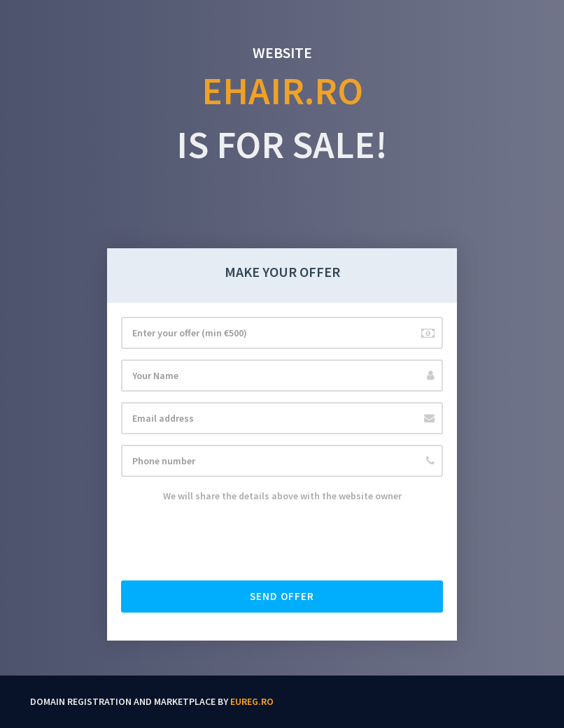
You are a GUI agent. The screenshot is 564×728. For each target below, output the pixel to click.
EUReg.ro (252, 701)
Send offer (282, 596)
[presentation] (227, 543)
